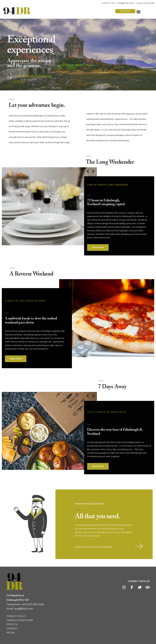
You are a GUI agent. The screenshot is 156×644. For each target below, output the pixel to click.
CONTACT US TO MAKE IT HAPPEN (94, 547)
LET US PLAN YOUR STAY (34, 76)
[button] (112, 12)
